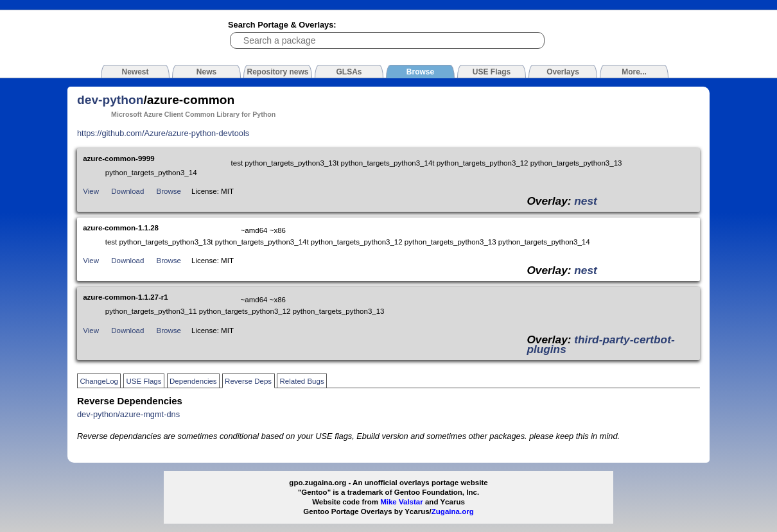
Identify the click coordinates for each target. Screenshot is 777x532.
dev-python (110, 100)
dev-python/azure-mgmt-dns (128, 414)
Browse (169, 191)
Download (127, 191)
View (91, 191)
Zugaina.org (453, 511)
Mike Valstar (402, 502)
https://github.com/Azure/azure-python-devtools (163, 133)
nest (586, 201)
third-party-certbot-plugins (600, 344)
